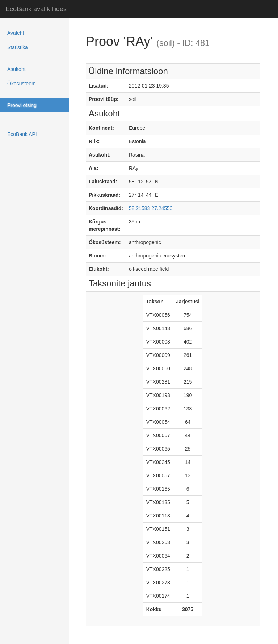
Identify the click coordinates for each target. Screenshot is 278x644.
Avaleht (16, 33)
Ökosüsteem (22, 84)
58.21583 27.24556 (151, 208)
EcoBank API (22, 134)
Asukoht (16, 69)
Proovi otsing (22, 105)
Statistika (18, 47)
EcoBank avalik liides (36, 9)
